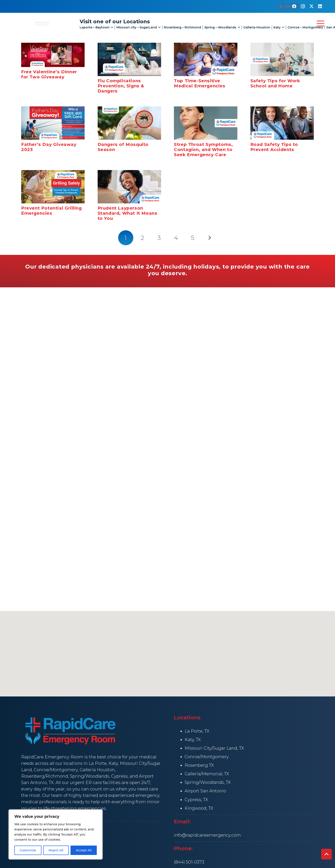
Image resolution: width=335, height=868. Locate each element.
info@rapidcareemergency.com (207, 835)
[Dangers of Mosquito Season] (129, 123)
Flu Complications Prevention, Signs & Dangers (121, 86)
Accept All (84, 850)
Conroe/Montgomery (56, 770)
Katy (113, 763)
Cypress (119, 776)
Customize (28, 850)
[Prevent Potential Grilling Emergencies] (53, 187)
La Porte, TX (197, 731)
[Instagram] (303, 6)
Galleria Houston (97, 770)
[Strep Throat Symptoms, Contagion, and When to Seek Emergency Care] (206, 123)
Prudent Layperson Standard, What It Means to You (128, 213)
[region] (56, 834)
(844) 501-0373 (189, 862)
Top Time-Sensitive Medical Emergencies (200, 83)
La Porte (98, 763)
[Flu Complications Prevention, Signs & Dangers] (129, 59)
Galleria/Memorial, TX (207, 774)
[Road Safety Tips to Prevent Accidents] (282, 123)
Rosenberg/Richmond (45, 776)
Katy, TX (193, 740)
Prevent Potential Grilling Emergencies (51, 211)
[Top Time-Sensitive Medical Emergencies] (206, 59)
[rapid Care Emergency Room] (42, 24)
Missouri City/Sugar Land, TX (214, 748)
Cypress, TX (196, 800)
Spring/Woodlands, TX (208, 782)
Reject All (56, 850)
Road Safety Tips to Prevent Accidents (274, 147)
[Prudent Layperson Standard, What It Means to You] (129, 187)
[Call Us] (270, 6)
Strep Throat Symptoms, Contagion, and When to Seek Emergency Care (203, 150)
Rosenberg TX (199, 765)
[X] (311, 6)
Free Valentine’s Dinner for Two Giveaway (49, 74)
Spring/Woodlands (90, 776)
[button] (111, 27)
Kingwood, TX (199, 808)
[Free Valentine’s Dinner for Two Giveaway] (53, 55)
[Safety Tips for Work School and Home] (282, 59)
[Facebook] (294, 6)
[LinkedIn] (320, 6)
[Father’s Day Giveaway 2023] (53, 123)
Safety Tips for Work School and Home (275, 83)
